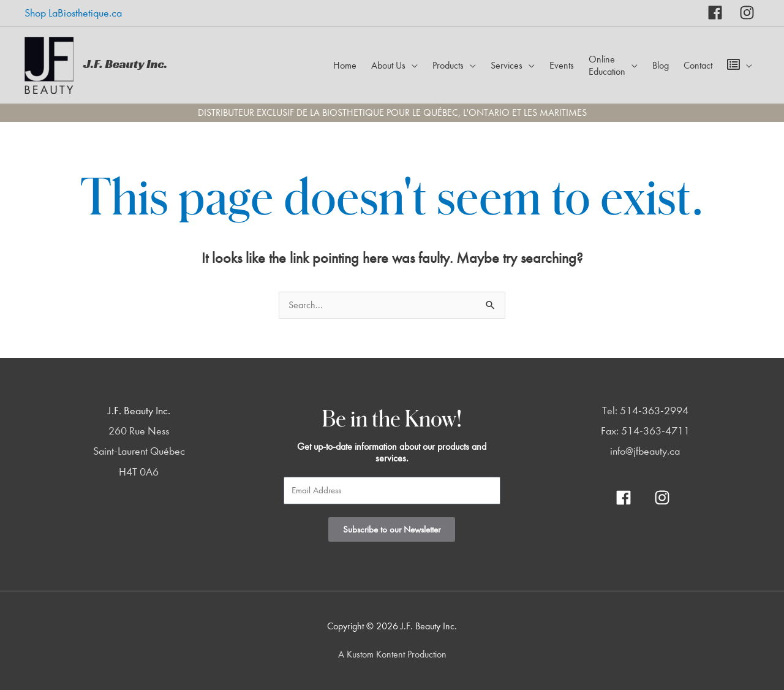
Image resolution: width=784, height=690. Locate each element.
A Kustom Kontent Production (392, 654)
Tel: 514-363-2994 (645, 411)
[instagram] (747, 13)
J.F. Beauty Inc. (125, 64)
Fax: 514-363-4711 (645, 431)
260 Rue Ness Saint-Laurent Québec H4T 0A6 (139, 452)
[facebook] (724, 13)
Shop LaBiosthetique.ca (73, 13)
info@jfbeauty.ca (645, 451)
